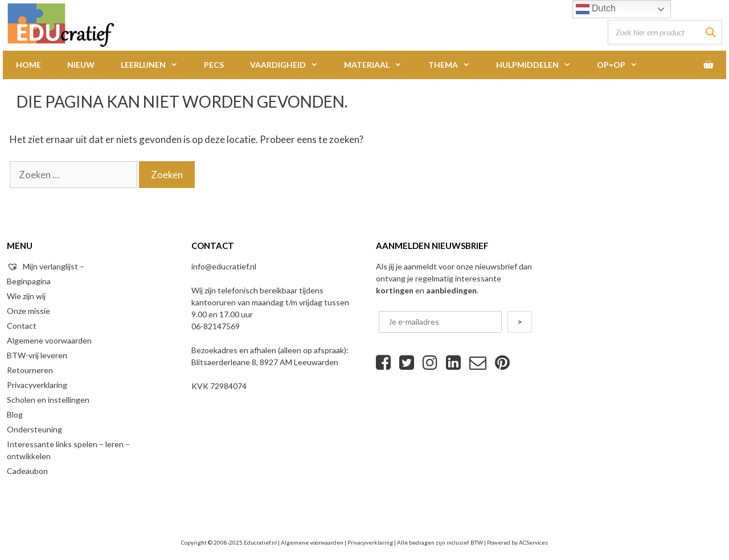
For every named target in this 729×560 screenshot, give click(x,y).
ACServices (533, 542)
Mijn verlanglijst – (46, 266)
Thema (456, 65)
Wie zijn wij (26, 296)
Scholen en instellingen (48, 400)
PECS (214, 65)
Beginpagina (29, 281)
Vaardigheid (290, 65)
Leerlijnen (156, 65)
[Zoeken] (710, 32)
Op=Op (624, 65)
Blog (15, 414)
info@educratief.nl (224, 266)
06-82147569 (216, 326)
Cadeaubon (27, 471)
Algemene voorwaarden (49, 340)
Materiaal (379, 65)
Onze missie (28, 311)
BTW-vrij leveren (37, 355)
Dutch (596, 9)
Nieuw (81, 65)
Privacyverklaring (37, 385)
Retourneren (30, 370)
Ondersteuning (34, 429)
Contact (22, 326)
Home (28, 65)
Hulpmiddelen (540, 65)
